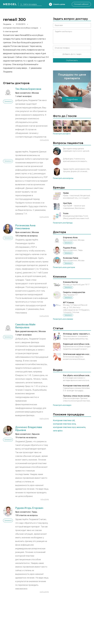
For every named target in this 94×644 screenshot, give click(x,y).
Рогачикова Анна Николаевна (25, 227)
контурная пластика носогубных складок (21, 28)
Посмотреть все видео (62, 405)
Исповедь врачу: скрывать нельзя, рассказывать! (77, 334)
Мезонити (81, 427)
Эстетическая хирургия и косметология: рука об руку (77, 354)
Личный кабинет (81, 4)
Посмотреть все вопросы (63, 178)
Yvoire (66, 213)
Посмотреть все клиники (63, 319)
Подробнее (72, 99)
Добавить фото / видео (72, 54)
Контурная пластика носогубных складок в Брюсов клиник (77, 386)
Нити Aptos (58, 431)
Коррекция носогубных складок (77, 344)
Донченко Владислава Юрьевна (29, 429)
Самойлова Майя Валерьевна (25, 326)
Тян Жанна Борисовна (28, 89)
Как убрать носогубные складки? (77, 375)
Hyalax (66, 193)
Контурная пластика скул (64, 427)
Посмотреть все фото (62, 134)
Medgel (10, 4)
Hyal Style (67, 203)
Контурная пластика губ (64, 420)
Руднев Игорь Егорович (29, 508)
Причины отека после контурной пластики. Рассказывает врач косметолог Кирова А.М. (77, 396)
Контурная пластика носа (64, 424)
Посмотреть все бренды (63, 223)
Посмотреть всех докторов (64, 267)
